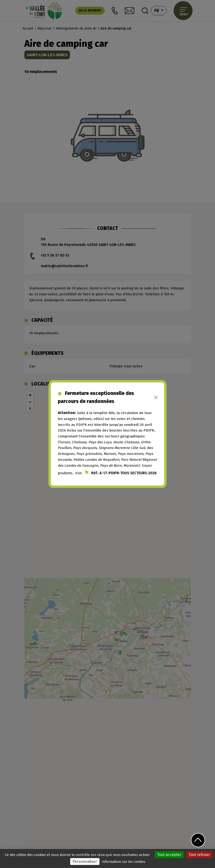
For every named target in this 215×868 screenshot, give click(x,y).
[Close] (156, 397)
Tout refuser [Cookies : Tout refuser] (199, 855)
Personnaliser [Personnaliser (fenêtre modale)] (85, 862)
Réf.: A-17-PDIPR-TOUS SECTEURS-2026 (124, 473)
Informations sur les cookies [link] (124, 862)
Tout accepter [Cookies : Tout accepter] (169, 855)
